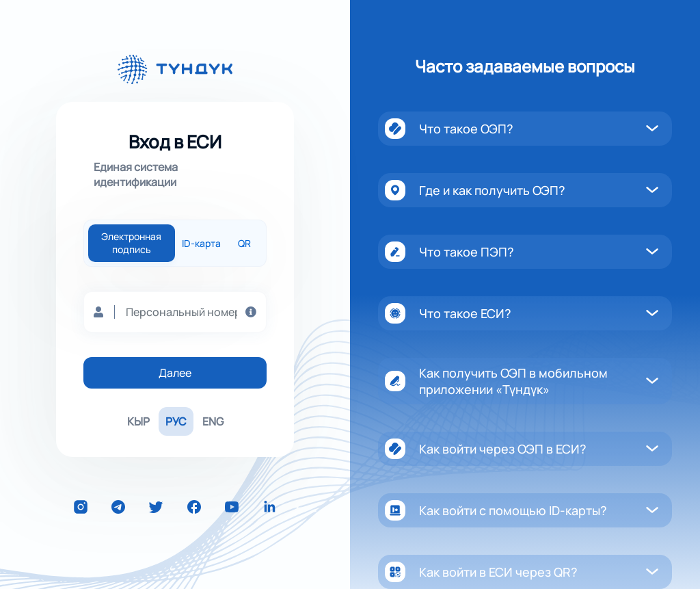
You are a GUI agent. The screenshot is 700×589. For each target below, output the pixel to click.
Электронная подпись (131, 243)
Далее (175, 373)
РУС (176, 421)
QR (244, 243)
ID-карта (201, 243)
